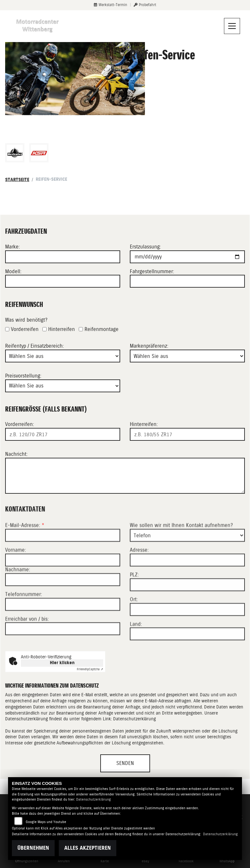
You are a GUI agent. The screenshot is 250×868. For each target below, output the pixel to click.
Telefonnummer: (24, 633)
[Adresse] (187, 599)
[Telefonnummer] (63, 643)
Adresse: (139, 589)
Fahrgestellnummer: (152, 271)
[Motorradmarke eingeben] (63, 257)
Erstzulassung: (145, 247)
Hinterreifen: (144, 425)
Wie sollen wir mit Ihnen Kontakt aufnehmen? (181, 564)
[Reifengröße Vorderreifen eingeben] (63, 434)
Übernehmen (33, 848)
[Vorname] (63, 599)
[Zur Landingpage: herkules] (15, 153)
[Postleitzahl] (187, 623)
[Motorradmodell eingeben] (63, 282)
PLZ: (134, 614)
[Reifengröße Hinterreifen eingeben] (187, 434)
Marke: (13, 247)
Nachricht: (16, 454)
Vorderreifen (25, 329)
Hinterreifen (62, 329)
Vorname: (16, 589)
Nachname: (18, 608)
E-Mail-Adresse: (25, 564)
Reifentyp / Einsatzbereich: (35, 346)
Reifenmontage (102, 329)
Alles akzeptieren (88, 848)
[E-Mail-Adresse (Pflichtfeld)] (63, 574)
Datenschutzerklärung (134, 719)
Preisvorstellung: (23, 376)
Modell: (13, 271)
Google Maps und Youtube (46, 822)
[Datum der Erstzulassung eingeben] (187, 257)
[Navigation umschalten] (232, 26)
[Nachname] (63, 618)
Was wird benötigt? (26, 320)
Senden (125, 763)
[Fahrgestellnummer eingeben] (187, 282)
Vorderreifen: (20, 425)
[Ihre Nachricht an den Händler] (125, 476)
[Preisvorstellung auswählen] (63, 386)
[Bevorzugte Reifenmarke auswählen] (187, 356)
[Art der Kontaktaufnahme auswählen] (187, 574)
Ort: (134, 638)
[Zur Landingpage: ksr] (39, 153)
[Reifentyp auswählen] (63, 356)
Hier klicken (62, 663)
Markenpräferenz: (149, 346)
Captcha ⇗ (90, 669)
